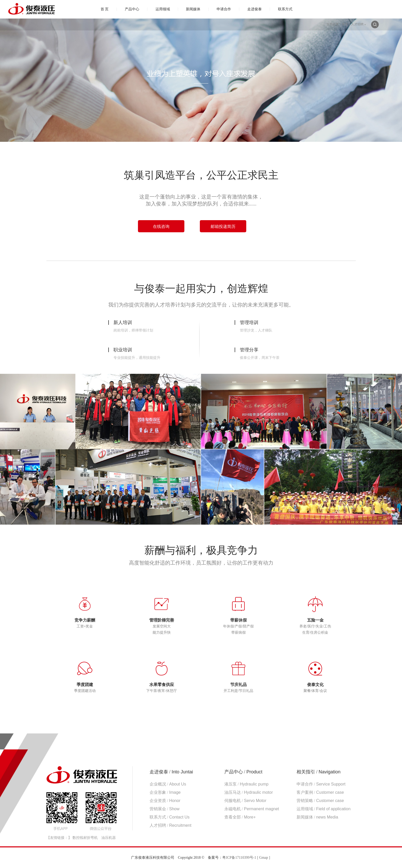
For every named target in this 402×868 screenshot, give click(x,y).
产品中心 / (243, 772)
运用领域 (163, 9)
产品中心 (132, 9)
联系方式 (285, 9)
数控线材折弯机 (85, 838)
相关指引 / (319, 772)
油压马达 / (249, 792)
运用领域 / (324, 809)
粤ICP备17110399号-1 (239, 858)
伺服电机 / (245, 801)
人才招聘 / (171, 825)
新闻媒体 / (317, 817)
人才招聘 (357, 24)
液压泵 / (247, 784)
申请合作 (224, 9)
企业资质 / (165, 801)
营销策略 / (320, 801)
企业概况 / (168, 784)
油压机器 (109, 838)
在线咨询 (161, 226)
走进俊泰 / (171, 772)
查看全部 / (240, 817)
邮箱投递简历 (223, 226)
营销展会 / (165, 809)
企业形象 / (165, 792)
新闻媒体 (193, 9)
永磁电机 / (252, 809)
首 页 (105, 9)
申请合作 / (321, 784)
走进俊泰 (255, 9)
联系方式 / (170, 817)
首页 (345, 24)
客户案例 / (320, 792)
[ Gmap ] (264, 858)
